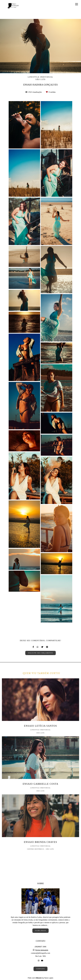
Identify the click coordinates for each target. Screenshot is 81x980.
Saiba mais (40, 931)
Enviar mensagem (42, 950)
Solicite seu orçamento (40, 653)
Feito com (40, 978)
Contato (40, 969)
